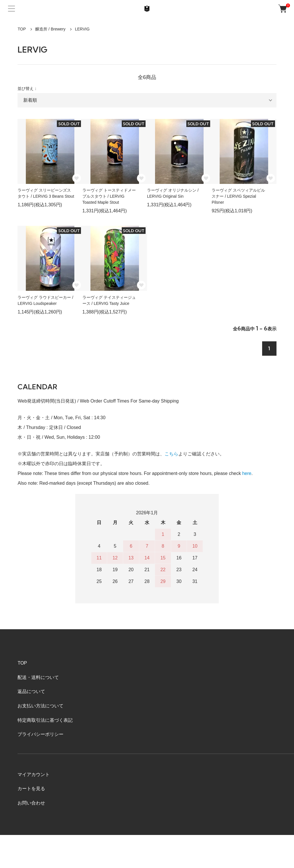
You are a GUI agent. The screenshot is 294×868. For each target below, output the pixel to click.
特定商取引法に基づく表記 (45, 720)
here (247, 473)
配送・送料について (38, 677)
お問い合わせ (31, 803)
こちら (171, 454)
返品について (31, 691)
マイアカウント (34, 774)
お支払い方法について (40, 706)
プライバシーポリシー (40, 734)
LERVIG (82, 29)
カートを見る (31, 789)
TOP (22, 29)
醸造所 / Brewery (50, 29)
